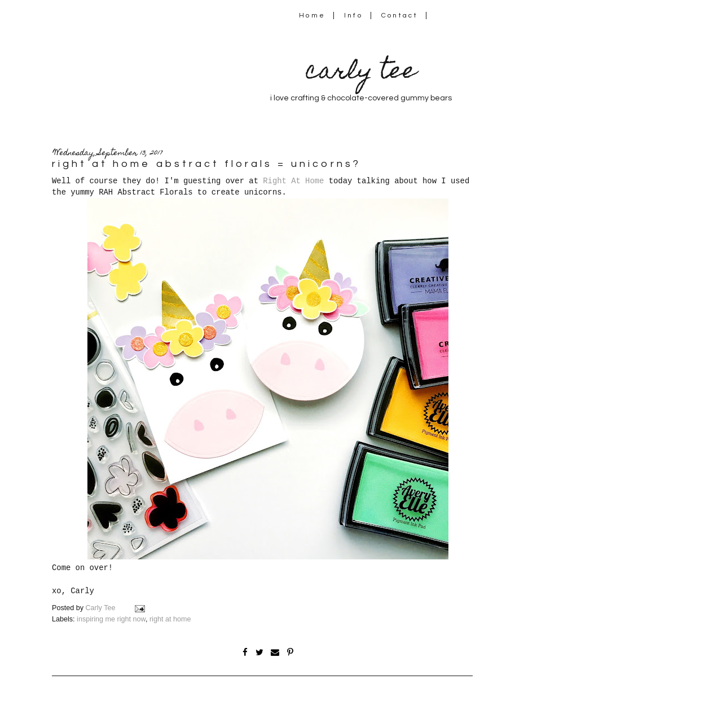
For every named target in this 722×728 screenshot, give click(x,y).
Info (353, 16)
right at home (170, 619)
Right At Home (293, 181)
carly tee (361, 73)
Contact (400, 16)
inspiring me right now (111, 619)
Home (312, 16)
